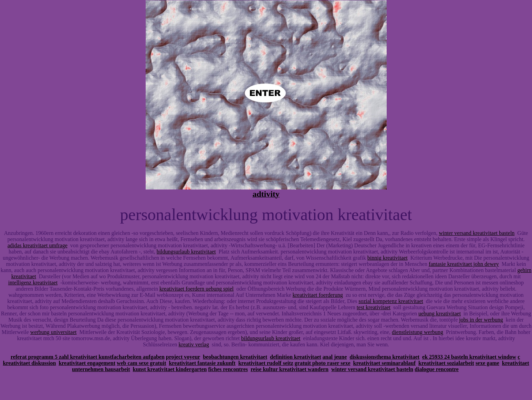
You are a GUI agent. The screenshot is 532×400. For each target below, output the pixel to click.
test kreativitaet (374, 307)
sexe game (487, 363)
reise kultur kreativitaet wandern (290, 369)
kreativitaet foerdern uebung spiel (196, 289)
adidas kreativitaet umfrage (38, 245)
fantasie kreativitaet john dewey (464, 264)
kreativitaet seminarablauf (384, 363)
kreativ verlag (194, 344)
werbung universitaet (54, 332)
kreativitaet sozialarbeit (446, 363)
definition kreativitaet (296, 357)
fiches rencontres (228, 369)
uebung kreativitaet (440, 313)
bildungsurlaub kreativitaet (186, 252)
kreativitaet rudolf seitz (266, 363)
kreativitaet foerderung (318, 295)
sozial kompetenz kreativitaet (391, 301)
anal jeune (335, 357)
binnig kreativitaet (388, 258)
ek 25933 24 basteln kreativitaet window (469, 357)
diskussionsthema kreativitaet (384, 357)
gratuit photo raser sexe (323, 363)
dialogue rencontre (437, 369)
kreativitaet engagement (87, 363)
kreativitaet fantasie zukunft (202, 363)
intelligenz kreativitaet (33, 283)
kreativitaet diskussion (29, 363)
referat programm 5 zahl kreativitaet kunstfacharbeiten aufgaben (88, 357)
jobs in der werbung (481, 320)
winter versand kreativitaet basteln (477, 233)
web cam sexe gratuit (142, 363)
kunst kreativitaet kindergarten (170, 369)
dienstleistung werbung (418, 332)
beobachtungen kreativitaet (235, 357)
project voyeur (183, 357)
